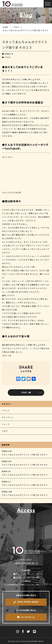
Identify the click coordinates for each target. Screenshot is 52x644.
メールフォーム (26, 617)
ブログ (8, 57)
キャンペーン (8, 417)
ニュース (6, 424)
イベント (6, 410)
